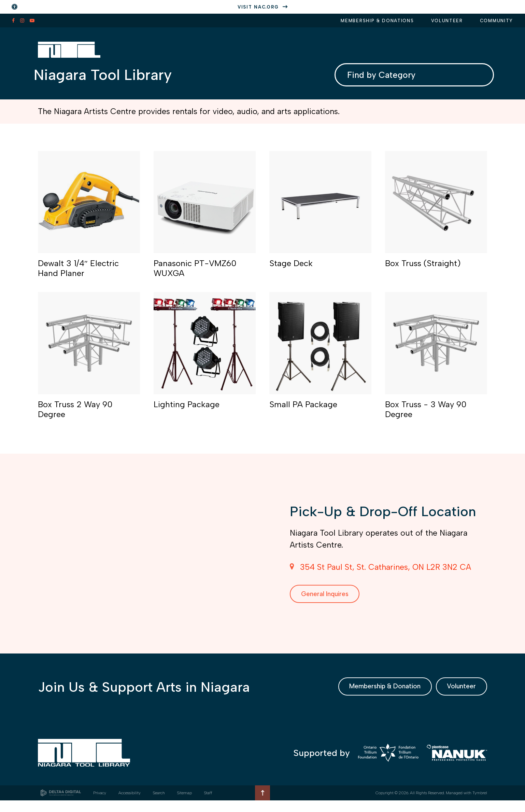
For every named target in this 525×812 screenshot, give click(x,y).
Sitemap (185, 804)
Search (159, 804)
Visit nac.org (258, 7)
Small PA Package (303, 411)
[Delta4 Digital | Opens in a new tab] (61, 804)
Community (496, 21)
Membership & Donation (368, 697)
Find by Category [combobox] (384, 78)
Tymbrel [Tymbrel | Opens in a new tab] (480, 804)
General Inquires (332, 602)
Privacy (100, 804)
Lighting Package (187, 411)
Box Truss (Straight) (423, 270)
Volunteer (447, 21)
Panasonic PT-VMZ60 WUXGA (195, 276)
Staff (208, 804)
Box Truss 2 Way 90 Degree (75, 417)
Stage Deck (291, 270)
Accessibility (130, 804)
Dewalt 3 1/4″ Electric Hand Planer (78, 276)
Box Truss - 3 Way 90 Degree (426, 417)
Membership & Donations (377, 21)
